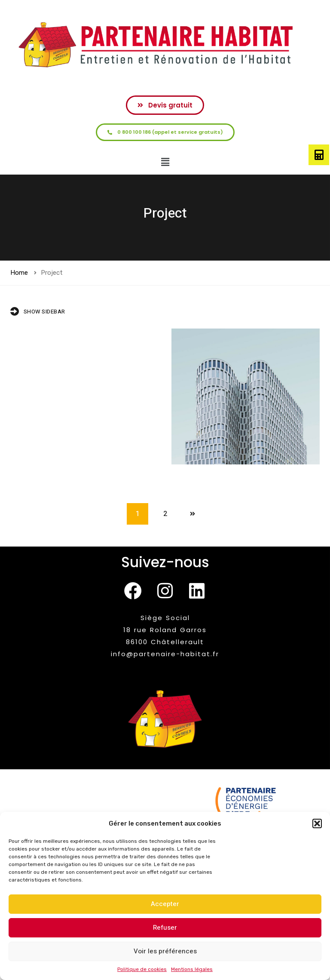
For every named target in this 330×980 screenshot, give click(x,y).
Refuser (165, 928)
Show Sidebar (38, 311)
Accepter (165, 904)
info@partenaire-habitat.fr (165, 654)
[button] (317, 823)
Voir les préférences (165, 951)
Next (192, 514)
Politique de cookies (142, 969)
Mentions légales (192, 969)
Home (19, 273)
